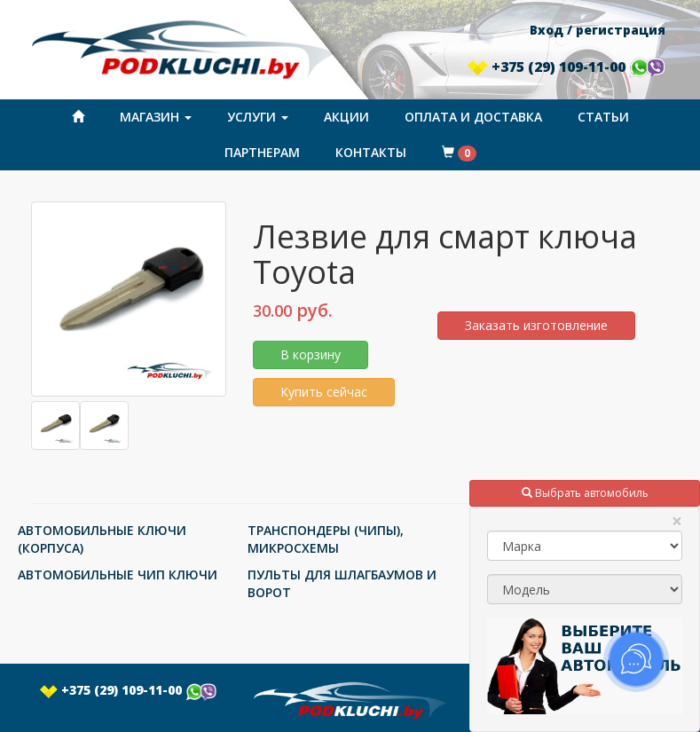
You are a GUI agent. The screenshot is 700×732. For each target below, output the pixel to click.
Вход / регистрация (598, 30)
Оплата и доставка (473, 117)
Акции (346, 117)
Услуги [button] (258, 117)
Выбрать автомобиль (585, 493)
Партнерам (262, 152)
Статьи (603, 117)
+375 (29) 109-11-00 (566, 67)
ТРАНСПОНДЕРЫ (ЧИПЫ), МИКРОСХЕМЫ (326, 539)
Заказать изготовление (536, 325)
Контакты (371, 152)
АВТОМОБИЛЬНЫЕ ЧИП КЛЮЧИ (118, 575)
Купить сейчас (324, 392)
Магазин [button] (156, 117)
